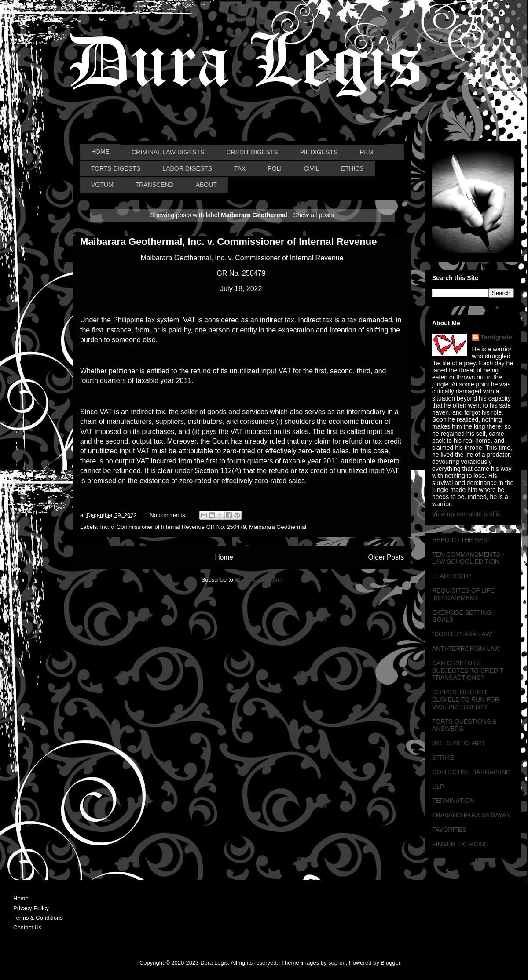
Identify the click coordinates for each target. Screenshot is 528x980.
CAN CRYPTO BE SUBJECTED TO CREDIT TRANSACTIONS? (468, 670)
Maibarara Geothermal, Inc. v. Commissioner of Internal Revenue (228, 242)
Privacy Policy (31, 908)
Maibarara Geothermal (278, 527)
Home (224, 557)
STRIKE (443, 758)
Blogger (390, 963)
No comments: (169, 515)
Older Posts (386, 557)
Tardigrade (497, 337)
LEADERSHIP (452, 576)
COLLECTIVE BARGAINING (471, 772)
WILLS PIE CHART (458, 743)
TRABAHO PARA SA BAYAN (471, 815)
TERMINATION (453, 801)
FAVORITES (449, 830)
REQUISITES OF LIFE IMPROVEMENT (463, 594)
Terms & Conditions (38, 918)
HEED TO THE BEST (462, 540)
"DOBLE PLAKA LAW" (463, 634)
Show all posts (314, 215)
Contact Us (27, 927)
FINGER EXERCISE (460, 844)
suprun (337, 963)
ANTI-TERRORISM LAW (466, 648)
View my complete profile (466, 514)
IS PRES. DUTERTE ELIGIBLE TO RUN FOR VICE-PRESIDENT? (466, 699)
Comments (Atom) (259, 580)
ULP (438, 787)
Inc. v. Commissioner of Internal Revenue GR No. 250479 (173, 527)
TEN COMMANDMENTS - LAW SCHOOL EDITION (468, 558)
